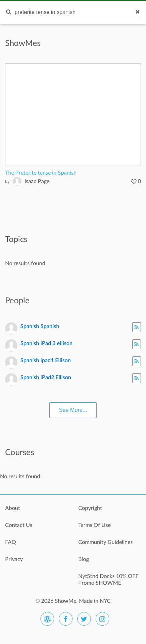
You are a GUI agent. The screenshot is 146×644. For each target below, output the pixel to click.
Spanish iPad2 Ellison (46, 377)
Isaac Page (37, 181)
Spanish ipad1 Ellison (46, 360)
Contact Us (19, 525)
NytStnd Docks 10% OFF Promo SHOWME (108, 580)
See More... (73, 410)
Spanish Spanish (40, 326)
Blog (84, 559)
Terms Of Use (94, 525)
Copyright (90, 508)
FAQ (11, 542)
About (13, 508)
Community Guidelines (106, 542)
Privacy (14, 559)
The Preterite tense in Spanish (41, 173)
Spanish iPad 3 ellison (46, 343)
